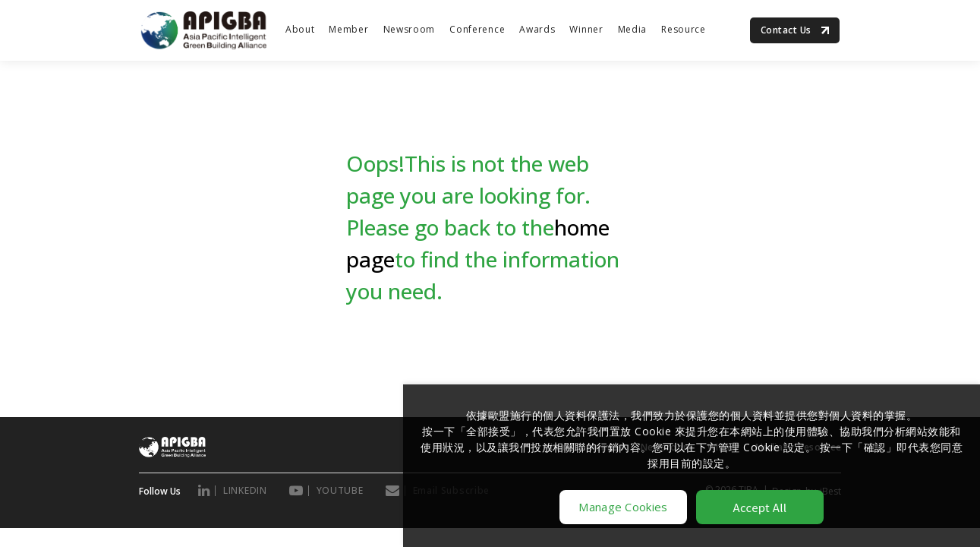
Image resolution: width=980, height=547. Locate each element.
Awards (537, 29)
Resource (684, 29)
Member (348, 29)
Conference (477, 29)
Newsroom (410, 29)
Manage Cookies (623, 507)
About (300, 29)
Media (633, 29)
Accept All (760, 507)
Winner (586, 29)
